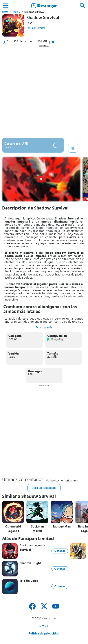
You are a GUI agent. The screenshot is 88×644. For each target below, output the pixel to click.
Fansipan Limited (36, 28)
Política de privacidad (44, 634)
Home (5, 12)
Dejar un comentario (44, 488)
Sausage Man (62, 527)
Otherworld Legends (13, 529)
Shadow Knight (30, 563)
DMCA (44, 626)
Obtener (60, 551)
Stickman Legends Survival (32, 548)
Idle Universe (29, 581)
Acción (16, 12)
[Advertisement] (44, 91)
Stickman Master (37, 529)
